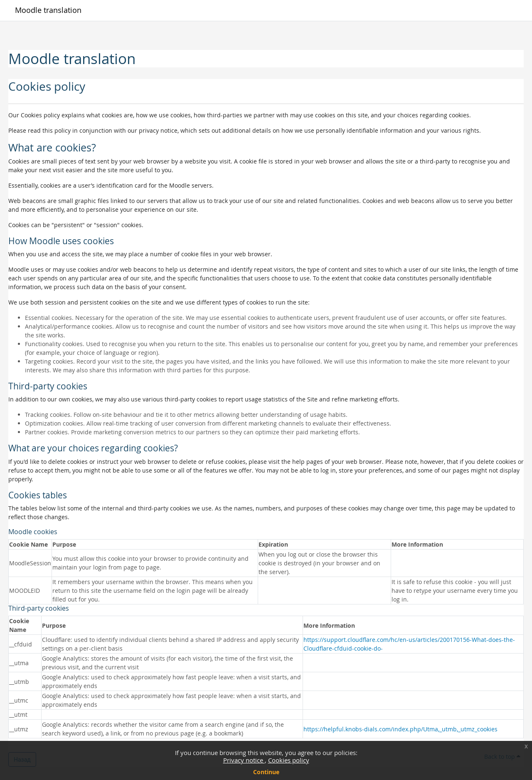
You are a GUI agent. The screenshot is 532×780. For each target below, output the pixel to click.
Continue (266, 772)
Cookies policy (289, 760)
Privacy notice (244, 760)
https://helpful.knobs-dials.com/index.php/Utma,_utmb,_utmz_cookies (400, 729)
